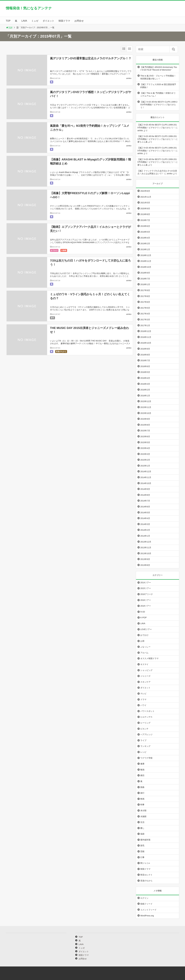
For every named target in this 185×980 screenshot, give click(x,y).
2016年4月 (145, 378)
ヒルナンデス (146, 717)
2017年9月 (145, 290)
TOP (8, 21)
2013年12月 (146, 542)
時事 (142, 805)
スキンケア (145, 682)
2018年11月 (146, 261)
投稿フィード (146, 904)
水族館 (64, 250)
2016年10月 (146, 343)
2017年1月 (145, 325)
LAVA (24, 21)
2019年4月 (145, 238)
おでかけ (54, 250)
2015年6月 (145, 436)
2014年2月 (145, 530)
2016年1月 (145, 396)
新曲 (142, 787)
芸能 (142, 851)
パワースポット (147, 711)
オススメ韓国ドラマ (149, 658)
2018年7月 (145, 279)
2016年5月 (145, 372)
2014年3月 (145, 524)
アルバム (144, 653)
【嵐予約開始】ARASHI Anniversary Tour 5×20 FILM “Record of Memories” (159, 69)
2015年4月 (145, 448)
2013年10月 (146, 553)
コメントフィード (148, 910)
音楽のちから (61, 352)
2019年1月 (145, 249)
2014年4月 (145, 518)
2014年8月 (145, 495)
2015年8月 (145, 425)
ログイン (144, 898)
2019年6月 (145, 226)
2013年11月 (146, 548)
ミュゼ (35, 21)
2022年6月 (145, 191)
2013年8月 (145, 565)
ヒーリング (145, 723)
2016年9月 (145, 349)
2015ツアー (146, 588)
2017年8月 (145, 296)
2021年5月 (145, 203)
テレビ (143, 694)
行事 (142, 857)
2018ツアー (146, 606)
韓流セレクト (146, 875)
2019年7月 (145, 220)
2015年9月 (145, 419)
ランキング (145, 746)
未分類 (143, 810)
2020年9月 (145, 209)
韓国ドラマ (64, 21)
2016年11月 (146, 337)
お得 (142, 641)
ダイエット (48, 21)
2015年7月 (145, 431)
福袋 (142, 834)
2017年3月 (145, 320)
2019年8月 (145, 214)
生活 (142, 822)
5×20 (143, 612)
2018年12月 (146, 255)
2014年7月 (145, 501)
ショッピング (146, 670)
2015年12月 (146, 401)
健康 (142, 764)
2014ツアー (146, 583)
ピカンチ (144, 729)
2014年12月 (146, 471)
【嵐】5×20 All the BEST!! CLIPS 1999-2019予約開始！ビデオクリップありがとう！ (159, 105)
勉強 (142, 770)
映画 (142, 799)
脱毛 (52, 318)
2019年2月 (145, 244)
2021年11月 (146, 197)
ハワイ (143, 705)
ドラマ (143, 699)
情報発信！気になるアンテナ (29, 8)
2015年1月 (145, 466)
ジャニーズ (145, 676)
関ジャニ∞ (145, 863)
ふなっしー (145, 647)
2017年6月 (145, 302)
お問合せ (79, 21)
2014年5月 (145, 513)
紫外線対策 (145, 840)
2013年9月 (145, 559)
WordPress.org (147, 916)
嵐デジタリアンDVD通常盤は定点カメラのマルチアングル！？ (91, 58)
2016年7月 (145, 360)
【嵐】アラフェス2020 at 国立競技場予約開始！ (158, 86)
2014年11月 (146, 477)
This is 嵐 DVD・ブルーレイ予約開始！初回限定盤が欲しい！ (158, 77)
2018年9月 (145, 273)
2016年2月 (145, 390)
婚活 (142, 775)
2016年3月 (145, 384)
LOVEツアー (146, 629)
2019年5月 (145, 232)
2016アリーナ (147, 594)
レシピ (143, 752)
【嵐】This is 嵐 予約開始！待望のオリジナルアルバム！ (158, 94)
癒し (142, 828)
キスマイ (144, 664)
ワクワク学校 (146, 758)
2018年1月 (145, 284)
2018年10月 (146, 267)
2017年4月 (145, 314)
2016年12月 (146, 331)
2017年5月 (145, 308)
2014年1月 (145, 536)
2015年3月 (145, 454)
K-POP (144, 618)
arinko (129, 78)
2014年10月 (146, 483)
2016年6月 (145, 366)
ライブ (143, 740)
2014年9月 (145, 489)
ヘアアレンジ (146, 734)
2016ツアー (146, 600)
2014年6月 (145, 507)
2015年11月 (146, 407)
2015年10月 (146, 413)
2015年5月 (145, 442)
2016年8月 (145, 355)
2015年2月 (145, 460)
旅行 (142, 793)
